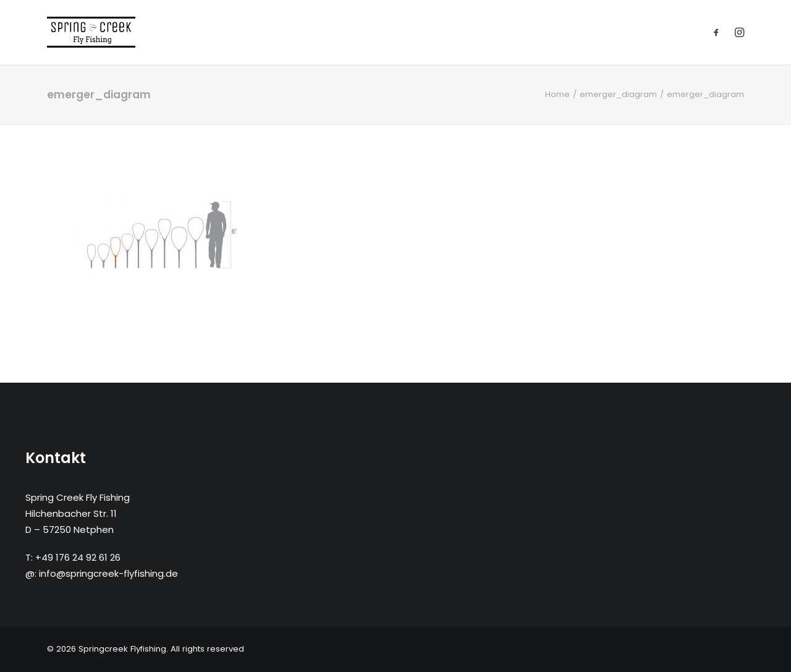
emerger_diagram (618, 94)
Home (557, 94)
